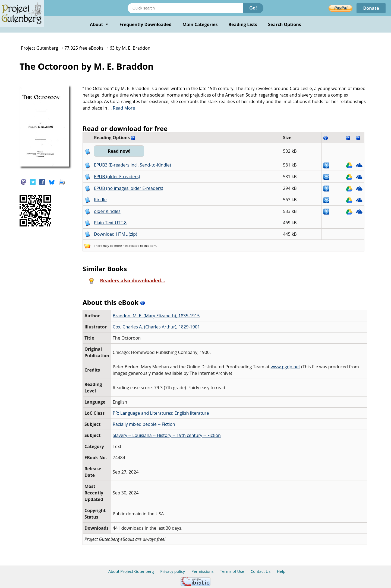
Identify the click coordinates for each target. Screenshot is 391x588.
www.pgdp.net (286, 367)
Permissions (203, 571)
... (122, 108)
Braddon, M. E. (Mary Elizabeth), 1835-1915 (156, 316)
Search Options (285, 24)
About (99, 24)
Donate (371, 8)
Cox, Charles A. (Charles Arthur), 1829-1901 (156, 327)
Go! (253, 8)
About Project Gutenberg (131, 571)
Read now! (119, 151)
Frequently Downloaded (146, 24)
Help (281, 571)
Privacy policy (173, 571)
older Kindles (107, 211)
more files (121, 246)
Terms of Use (232, 571)
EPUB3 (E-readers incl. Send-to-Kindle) (133, 165)
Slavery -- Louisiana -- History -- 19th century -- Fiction (167, 435)
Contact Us (261, 571)
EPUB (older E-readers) (117, 177)
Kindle (100, 200)
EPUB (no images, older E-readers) (129, 188)
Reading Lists (243, 24)
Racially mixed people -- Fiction (144, 424)
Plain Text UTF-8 (110, 223)
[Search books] (185, 8)
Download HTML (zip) (116, 234)
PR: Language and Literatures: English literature (161, 413)
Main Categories (200, 24)
